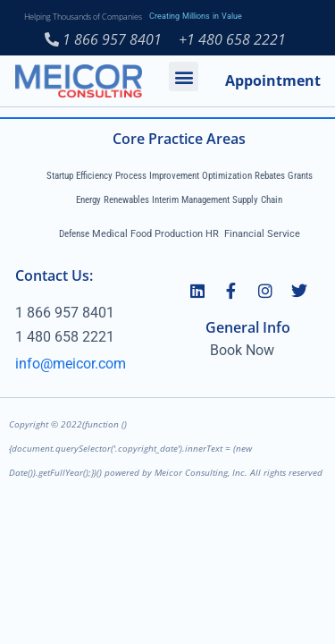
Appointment (273, 80)
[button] (184, 76)
